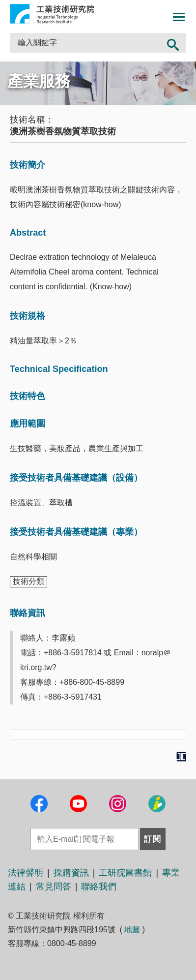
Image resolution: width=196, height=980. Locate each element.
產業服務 (39, 81)
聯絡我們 (99, 887)
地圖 (132, 930)
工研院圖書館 (125, 873)
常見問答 (54, 887)
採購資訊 (71, 873)
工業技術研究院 (52, 14)
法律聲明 (26, 873)
